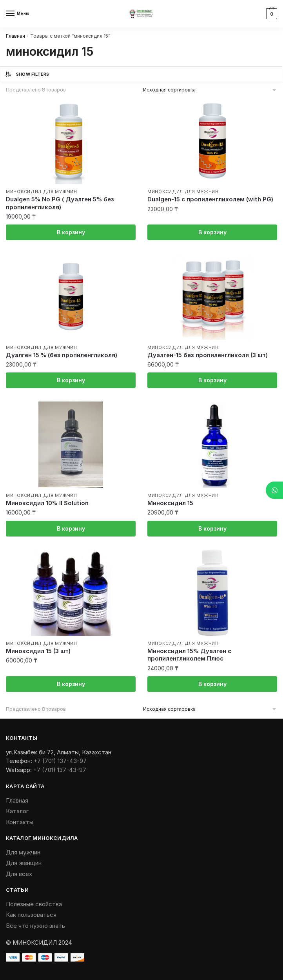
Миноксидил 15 (170, 503)
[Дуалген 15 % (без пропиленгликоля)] (71, 297)
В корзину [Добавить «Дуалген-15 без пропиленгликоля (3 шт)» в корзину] (212, 380)
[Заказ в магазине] (210, 90)
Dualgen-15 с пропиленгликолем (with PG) (210, 199)
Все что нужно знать (35, 926)
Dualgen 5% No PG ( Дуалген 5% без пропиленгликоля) (60, 203)
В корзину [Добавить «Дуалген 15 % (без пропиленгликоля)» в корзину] (71, 380)
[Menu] (18, 14)
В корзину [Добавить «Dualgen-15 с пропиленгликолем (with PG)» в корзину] (212, 232)
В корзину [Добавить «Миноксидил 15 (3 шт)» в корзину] (71, 684)
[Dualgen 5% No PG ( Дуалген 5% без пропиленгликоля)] (71, 141)
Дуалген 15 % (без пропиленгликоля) (62, 355)
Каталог (17, 811)
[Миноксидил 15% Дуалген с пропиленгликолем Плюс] (212, 593)
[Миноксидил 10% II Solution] (71, 445)
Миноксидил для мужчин (42, 192)
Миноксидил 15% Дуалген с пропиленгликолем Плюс (189, 655)
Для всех (19, 874)
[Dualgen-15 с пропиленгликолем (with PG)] (212, 141)
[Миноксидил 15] (212, 445)
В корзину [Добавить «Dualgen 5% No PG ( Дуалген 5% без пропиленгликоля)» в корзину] (71, 232)
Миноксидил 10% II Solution (47, 503)
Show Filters (27, 74)
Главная (15, 36)
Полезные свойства (34, 904)
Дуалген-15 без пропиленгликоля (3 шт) (208, 355)
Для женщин (24, 863)
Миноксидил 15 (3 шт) (38, 651)
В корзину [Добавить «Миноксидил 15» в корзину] (212, 528)
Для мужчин (23, 852)
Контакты (20, 822)
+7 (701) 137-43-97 (60, 761)
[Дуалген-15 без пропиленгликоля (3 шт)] (212, 297)
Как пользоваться (31, 915)
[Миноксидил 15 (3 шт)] (71, 593)
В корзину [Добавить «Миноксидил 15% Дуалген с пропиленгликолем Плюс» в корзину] (212, 684)
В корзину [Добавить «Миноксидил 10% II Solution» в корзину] (71, 528)
